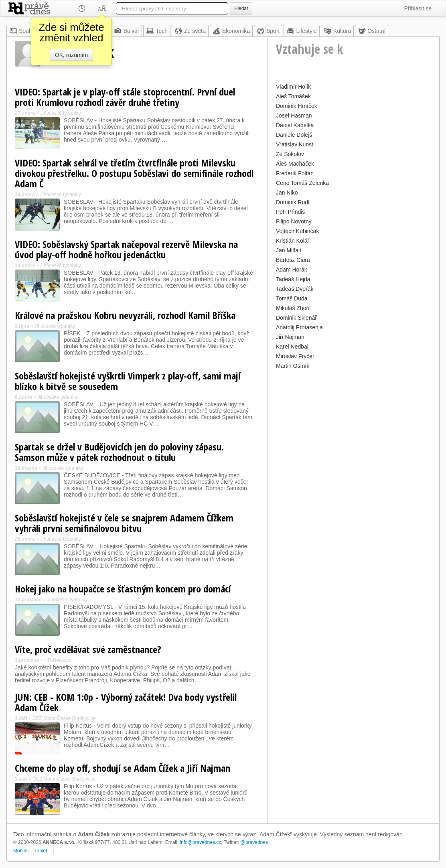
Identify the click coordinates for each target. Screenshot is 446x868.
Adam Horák (292, 270)
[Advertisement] (354, 428)
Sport (268, 31)
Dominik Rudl (293, 202)
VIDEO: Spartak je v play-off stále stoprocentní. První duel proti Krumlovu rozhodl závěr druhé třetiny (125, 97)
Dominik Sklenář (296, 318)
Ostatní (372, 31)
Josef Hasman (294, 116)
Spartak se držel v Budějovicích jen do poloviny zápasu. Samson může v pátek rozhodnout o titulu (119, 452)
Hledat (241, 8)
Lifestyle (301, 31)
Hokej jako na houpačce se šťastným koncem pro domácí (123, 589)
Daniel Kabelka (295, 125)
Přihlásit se (418, 8)
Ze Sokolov (290, 154)
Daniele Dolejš (294, 135)
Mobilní (21, 851)
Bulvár (127, 31)
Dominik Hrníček (297, 106)
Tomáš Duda (292, 298)
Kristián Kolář (293, 241)
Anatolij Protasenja (299, 327)
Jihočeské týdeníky (60, 113)
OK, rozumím (71, 55)
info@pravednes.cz (200, 842)
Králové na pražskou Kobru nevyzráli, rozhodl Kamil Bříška (125, 315)
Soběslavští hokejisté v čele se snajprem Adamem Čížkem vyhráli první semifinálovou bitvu (124, 523)
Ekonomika (231, 31)
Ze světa (190, 31)
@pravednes (254, 842)
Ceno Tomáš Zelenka (302, 183)
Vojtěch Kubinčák (297, 231)
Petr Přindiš (290, 212)
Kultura (337, 31)
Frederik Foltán (295, 173)
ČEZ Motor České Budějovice (64, 718)
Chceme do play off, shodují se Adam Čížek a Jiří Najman (123, 768)
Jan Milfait (289, 250)
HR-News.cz (58, 660)
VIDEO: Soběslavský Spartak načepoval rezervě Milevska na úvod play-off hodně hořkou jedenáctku (126, 249)
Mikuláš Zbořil (293, 308)
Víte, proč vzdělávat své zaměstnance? (88, 649)
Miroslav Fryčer (295, 356)
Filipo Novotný (294, 221)
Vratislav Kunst (295, 144)
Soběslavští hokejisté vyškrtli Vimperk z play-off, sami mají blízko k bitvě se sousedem (128, 381)
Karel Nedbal (292, 347)
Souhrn (23, 31)
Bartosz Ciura (293, 260)
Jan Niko (287, 193)
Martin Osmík (293, 366)
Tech (157, 31)
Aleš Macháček (295, 164)
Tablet (41, 851)
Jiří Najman (290, 337)
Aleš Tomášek (293, 96)
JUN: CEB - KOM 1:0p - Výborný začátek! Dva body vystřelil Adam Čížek (126, 702)
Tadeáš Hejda (293, 279)
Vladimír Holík (293, 87)
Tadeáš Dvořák (295, 289)
